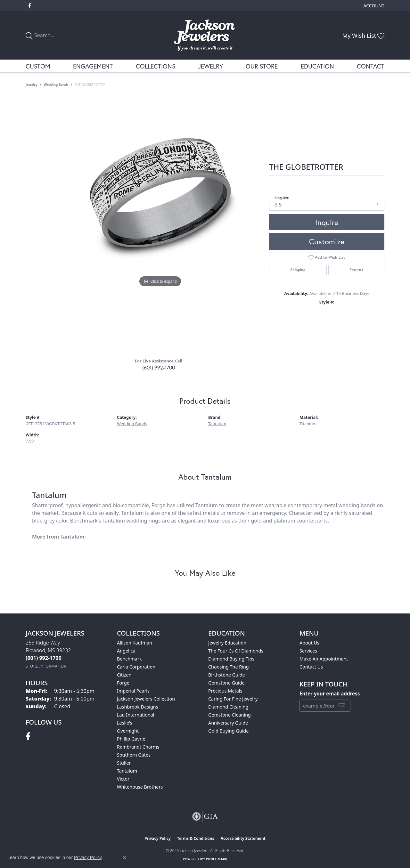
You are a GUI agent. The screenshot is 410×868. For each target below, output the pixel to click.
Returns (356, 270)
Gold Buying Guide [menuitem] (228, 731)
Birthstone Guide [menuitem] (227, 675)
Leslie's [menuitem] (125, 723)
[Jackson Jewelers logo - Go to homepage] (205, 35)
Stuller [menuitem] (124, 763)
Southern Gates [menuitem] (134, 755)
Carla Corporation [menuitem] (136, 667)
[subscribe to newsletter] (342, 706)
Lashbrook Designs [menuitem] (138, 707)
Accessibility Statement (243, 838)
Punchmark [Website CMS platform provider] (217, 859)
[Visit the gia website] (205, 816)
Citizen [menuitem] (124, 675)
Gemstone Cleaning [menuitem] (230, 715)
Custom (38, 66)
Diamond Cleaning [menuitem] (228, 707)
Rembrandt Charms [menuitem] (138, 747)
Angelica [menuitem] (126, 651)
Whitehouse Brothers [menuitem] (140, 787)
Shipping (298, 270)
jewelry (32, 85)
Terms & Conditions (196, 838)
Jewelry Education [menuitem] (227, 643)
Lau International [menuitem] (136, 715)
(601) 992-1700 (159, 367)
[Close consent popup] (125, 858)
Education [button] (317, 66)
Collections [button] (156, 66)
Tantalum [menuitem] (127, 771)
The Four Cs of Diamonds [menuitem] (236, 651)
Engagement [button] (93, 66)
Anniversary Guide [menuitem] (228, 723)
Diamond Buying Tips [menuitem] (231, 659)
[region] (160, 225)
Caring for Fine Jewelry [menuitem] (233, 699)
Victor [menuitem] (123, 779)
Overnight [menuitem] (128, 731)
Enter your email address (330, 694)
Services (308, 651)
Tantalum (217, 424)
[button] (373, 6)
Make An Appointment (324, 659)
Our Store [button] (262, 66)
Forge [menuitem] (123, 683)
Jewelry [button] (210, 66)
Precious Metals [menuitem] (225, 691)
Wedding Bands (56, 85)
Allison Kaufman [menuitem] (135, 643)
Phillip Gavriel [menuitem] (132, 739)
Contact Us (311, 667)
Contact (371, 66)
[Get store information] (46, 666)
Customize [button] (327, 241)
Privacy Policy (158, 838)
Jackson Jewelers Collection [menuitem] (146, 699)
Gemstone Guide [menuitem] (226, 683)
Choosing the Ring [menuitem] (229, 667)
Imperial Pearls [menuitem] (133, 691)
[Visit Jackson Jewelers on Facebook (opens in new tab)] (29, 6)
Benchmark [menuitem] (129, 659)
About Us (309, 643)
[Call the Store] (44, 658)
